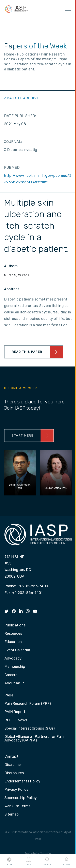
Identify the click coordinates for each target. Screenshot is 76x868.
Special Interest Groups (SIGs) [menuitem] (30, 729)
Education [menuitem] (13, 642)
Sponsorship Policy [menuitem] (21, 798)
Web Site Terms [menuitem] (17, 806)
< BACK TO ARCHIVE (21, 98)
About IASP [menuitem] (14, 683)
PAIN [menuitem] (9, 695)
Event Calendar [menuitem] (17, 650)
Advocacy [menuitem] (13, 659)
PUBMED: (12, 168)
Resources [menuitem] (13, 634)
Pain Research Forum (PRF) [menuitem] (28, 704)
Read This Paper (27, 352)
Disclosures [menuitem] (14, 773)
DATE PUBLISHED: (20, 116)
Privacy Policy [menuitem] (16, 790)
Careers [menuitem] (11, 675)
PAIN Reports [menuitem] (16, 712)
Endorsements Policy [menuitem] (22, 781)
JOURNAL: (13, 142)
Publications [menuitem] (15, 625)
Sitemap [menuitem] (12, 815)
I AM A (28, 861)
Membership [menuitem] (15, 667)
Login (66, 861)
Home (9, 861)
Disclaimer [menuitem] (13, 765)
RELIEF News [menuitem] (16, 720)
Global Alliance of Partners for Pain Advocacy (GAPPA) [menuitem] (34, 739)
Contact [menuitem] (12, 757)
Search (47, 861)
